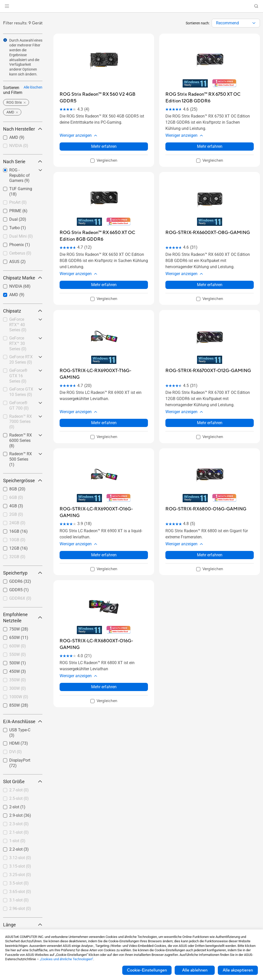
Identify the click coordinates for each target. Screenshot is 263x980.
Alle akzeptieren (238, 970)
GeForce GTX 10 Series (21, 392)
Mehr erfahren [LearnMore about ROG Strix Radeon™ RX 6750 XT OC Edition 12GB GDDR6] (210, 141)
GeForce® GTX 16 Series (18, 376)
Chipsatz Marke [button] (23, 278)
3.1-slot (19, 900)
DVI (16, 752)
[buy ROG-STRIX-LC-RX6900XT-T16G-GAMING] (104, 363)
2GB (16, 514)
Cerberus (20, 253)
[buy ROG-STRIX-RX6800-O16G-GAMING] (206, 492)
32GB (17, 557)
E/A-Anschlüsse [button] (23, 721)
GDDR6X (20, 598)
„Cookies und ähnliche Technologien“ (67, 959)
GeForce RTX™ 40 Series (18, 325)
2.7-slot (19, 790)
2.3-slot (19, 824)
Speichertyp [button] (23, 573)
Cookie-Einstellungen (147, 970)
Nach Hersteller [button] (23, 129)
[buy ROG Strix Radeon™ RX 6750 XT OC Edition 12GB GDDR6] (210, 98)
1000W (19, 697)
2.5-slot (19, 798)
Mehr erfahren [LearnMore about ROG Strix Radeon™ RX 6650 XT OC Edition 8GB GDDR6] (104, 273)
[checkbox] (23, 146)
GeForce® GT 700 (19, 405)
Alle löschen (33, 87)
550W (18, 654)
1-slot (17, 841)
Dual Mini (21, 236)
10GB (17, 540)
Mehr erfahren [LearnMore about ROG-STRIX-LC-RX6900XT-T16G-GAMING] (104, 406)
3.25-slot (20, 875)
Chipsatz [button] (23, 311)
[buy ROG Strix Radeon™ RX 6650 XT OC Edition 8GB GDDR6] (104, 230)
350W (18, 680)
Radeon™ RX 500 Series (21, 459)
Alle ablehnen (195, 970)
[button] (7, 6)
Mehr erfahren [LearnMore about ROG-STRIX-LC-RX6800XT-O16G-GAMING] (104, 659)
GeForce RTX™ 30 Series (18, 343)
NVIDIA (19, 146)
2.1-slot (19, 832)
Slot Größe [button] (23, 782)
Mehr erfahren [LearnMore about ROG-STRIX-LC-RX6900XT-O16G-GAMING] (104, 532)
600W (18, 646)
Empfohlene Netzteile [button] (23, 618)
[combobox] (236, 23)
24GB (17, 523)
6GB (16, 497)
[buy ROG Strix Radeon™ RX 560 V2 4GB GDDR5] (104, 98)
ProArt (18, 202)
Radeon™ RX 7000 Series (21, 422)
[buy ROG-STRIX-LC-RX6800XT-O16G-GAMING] (104, 622)
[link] (132, 6)
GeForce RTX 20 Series (21, 360)
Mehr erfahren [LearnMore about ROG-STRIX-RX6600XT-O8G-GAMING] (210, 273)
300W (18, 688)
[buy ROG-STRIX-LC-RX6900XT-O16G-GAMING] (104, 495)
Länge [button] (23, 925)
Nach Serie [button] (23, 162)
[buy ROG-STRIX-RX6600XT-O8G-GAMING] (208, 227)
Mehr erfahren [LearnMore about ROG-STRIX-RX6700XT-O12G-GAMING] (210, 406)
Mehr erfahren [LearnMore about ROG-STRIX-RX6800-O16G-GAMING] (210, 532)
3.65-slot (20, 892)
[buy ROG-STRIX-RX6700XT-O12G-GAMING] (208, 359)
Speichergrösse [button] (23, 481)
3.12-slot (20, 858)
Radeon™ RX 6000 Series (21, 440)
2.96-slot (20, 909)
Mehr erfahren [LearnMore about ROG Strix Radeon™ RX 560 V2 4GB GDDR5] (104, 141)
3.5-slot (19, 883)
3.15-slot (20, 866)
